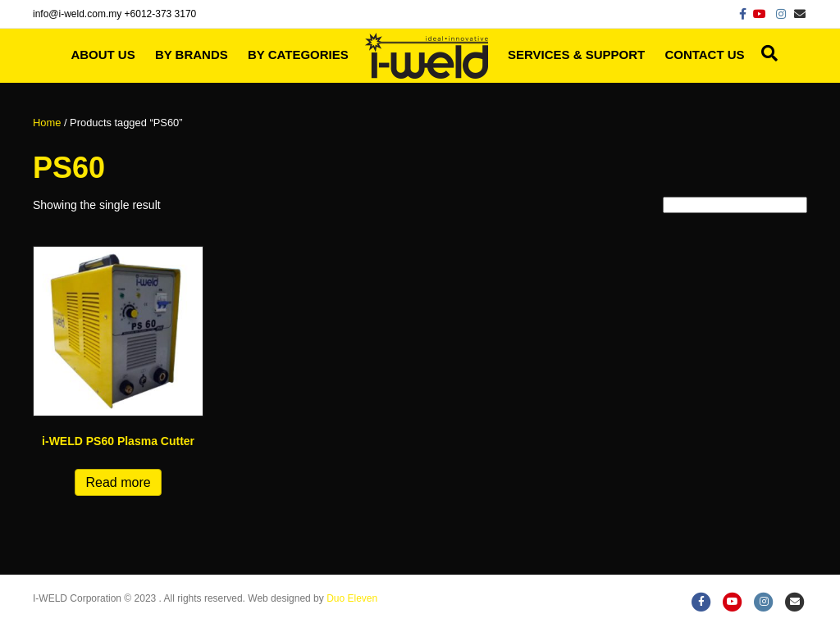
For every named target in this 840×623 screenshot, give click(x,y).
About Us (103, 55)
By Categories (298, 55)
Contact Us (704, 55)
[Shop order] (735, 205)
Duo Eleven (352, 598)
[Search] (765, 53)
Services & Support (576, 55)
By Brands (192, 55)
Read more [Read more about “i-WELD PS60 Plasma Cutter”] (118, 482)
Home (47, 123)
